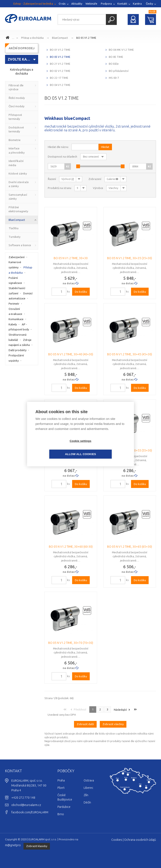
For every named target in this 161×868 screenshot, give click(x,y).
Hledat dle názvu (58, 147)
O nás (62, 4)
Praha (61, 780)
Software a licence (20, 245)
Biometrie (15, 140)
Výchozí (68, 179)
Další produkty (18, 350)
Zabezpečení (17, 257)
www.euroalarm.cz (8, 38)
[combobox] (22, 59)
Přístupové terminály (15, 117)
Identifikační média (16, 163)
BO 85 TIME (116, 57)
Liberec (88, 788)
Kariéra (137, 4)
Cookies (117, 840)
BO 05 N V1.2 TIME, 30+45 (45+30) (130, 354)
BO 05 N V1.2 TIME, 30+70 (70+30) (71, 643)
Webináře (91, 4)
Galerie (112, 179)
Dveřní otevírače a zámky (19, 184)
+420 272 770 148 (23, 798)
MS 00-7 (114, 78)
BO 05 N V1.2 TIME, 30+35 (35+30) (130, 258)
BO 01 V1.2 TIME (60, 50)
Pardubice (64, 807)
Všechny (113, 188)
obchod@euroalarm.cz (26, 805)
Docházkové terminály (16, 129)
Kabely (13, 324)
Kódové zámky (18, 173)
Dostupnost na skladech (62, 157)
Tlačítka (14, 228)
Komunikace (16, 319)
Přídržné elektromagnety (18, 209)
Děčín (87, 802)
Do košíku (81, 292)
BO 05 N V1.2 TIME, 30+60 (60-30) (71, 547)
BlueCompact (60, 38)
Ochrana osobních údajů (140, 840)
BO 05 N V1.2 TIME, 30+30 (71, 258)
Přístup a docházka (32, 38)
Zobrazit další (85, 724)
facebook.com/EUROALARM (30, 812)
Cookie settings (56, 447)
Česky (149, 4)
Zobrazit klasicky (37, 846)
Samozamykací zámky (18, 197)
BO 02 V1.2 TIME (60, 71)
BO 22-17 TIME (59, 78)
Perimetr (14, 304)
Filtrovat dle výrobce (16, 87)
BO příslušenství (119, 71)
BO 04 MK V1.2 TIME (121, 50)
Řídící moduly (17, 98)
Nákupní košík (151, 19)
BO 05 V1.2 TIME (86, 38)
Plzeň (61, 788)
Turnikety (14, 237)
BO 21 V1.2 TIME (60, 64)
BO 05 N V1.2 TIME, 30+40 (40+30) (71, 354)
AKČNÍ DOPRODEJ (21, 48)
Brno (61, 814)
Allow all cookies (105, 447)
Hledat (111, 19)
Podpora (106, 4)
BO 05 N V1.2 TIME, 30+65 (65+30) (130, 547)
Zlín (86, 795)
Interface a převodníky (17, 150)
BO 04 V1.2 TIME (60, 85)
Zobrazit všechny (113, 724)
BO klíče (114, 64)
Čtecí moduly (16, 106)
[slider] (78, 166)
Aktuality (77, 4)
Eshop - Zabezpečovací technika (33, 4)
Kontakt (122, 4)
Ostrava (89, 780)
